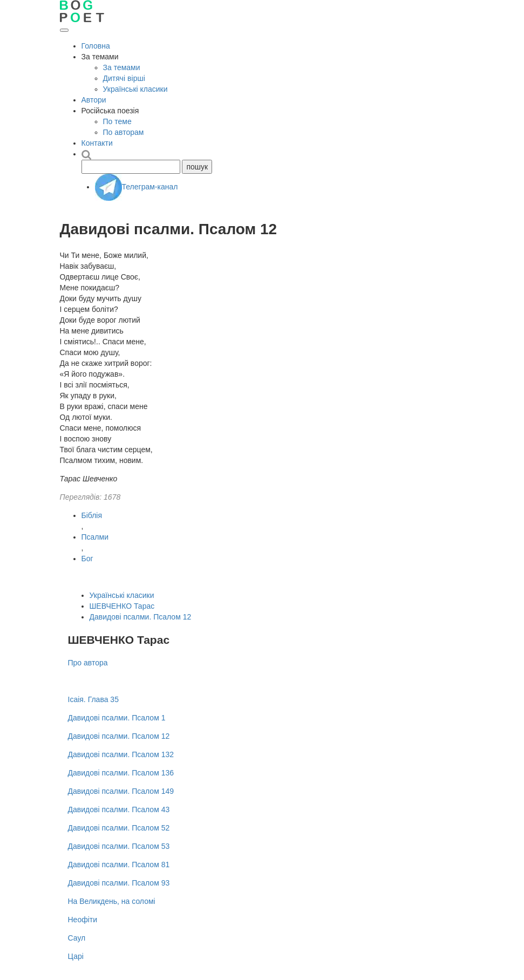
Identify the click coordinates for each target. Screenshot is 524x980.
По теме (117, 121)
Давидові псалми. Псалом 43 (119, 809)
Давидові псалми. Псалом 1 (117, 718)
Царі (76, 956)
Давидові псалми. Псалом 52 (119, 828)
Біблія (92, 515)
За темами (122, 67)
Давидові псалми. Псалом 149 (121, 791)
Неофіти (83, 920)
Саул (77, 938)
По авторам (124, 132)
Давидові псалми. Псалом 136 (121, 773)
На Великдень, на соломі (112, 901)
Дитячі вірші (124, 78)
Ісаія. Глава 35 (93, 699)
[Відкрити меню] (64, 30)
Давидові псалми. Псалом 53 (119, 846)
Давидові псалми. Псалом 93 (119, 883)
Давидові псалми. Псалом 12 (141, 617)
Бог (87, 559)
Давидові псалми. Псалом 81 (119, 865)
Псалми (95, 537)
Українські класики (135, 89)
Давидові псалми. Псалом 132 (121, 754)
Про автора (88, 663)
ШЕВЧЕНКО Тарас (122, 606)
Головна (96, 46)
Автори (94, 100)
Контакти (97, 143)
